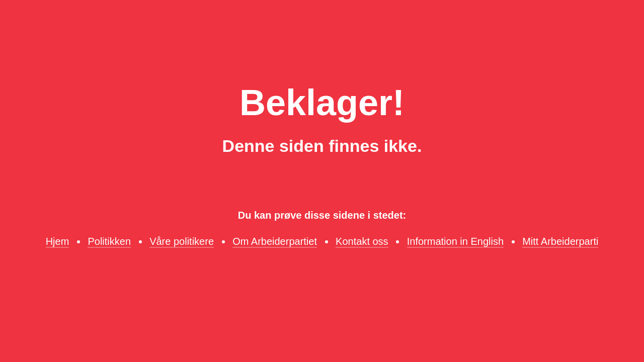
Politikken (109, 241)
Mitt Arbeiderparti (560, 241)
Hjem (58, 241)
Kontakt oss (362, 241)
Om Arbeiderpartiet (275, 241)
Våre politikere (182, 241)
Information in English (455, 241)
